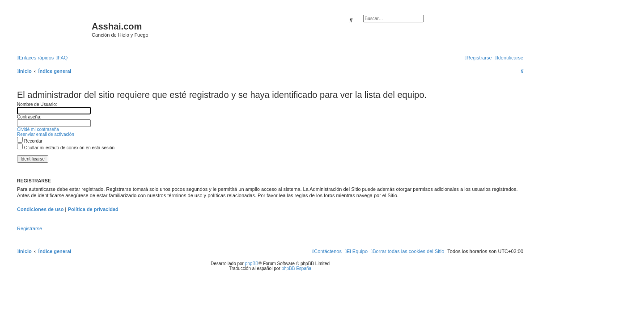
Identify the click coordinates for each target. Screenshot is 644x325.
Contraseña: (29, 117)
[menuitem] (62, 58)
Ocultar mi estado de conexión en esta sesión (66, 148)
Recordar (30, 141)
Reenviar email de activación (46, 134)
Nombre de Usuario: (37, 104)
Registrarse (30, 228)
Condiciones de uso (40, 209)
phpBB (252, 264)
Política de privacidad (93, 209)
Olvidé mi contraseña (38, 129)
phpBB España (296, 268)
